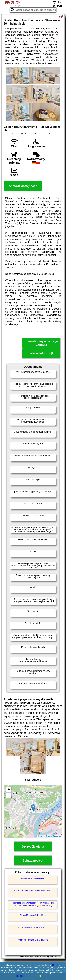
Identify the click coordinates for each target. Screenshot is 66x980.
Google (56, 965)
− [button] (9, 795)
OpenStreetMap (55, 836)
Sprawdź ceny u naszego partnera (41, 343)
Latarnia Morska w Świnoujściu (33, 928)
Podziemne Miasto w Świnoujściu (33, 940)
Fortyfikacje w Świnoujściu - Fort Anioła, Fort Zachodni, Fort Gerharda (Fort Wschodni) (33, 904)
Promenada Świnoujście (33, 878)
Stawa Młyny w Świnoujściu (33, 915)
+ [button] (9, 790)
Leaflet (41, 836)
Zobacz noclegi (33, 861)
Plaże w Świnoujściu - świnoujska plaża (33, 891)
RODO (20, 976)
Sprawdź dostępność (23, 186)
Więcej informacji (41, 353)
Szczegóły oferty (33, 847)
